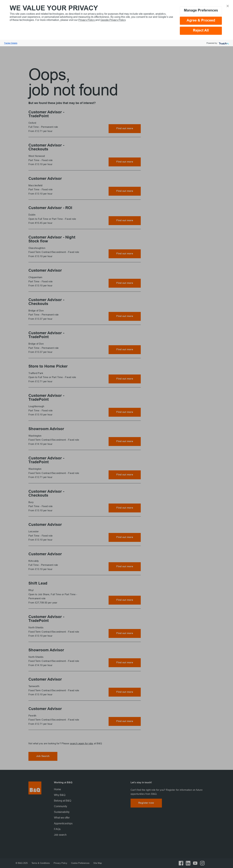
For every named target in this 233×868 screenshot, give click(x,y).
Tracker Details (11, 43)
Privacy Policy (87, 20)
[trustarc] (224, 43)
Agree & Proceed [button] (201, 21)
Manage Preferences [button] (201, 11)
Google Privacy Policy (113, 20)
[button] (228, 6)
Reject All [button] (201, 31)
